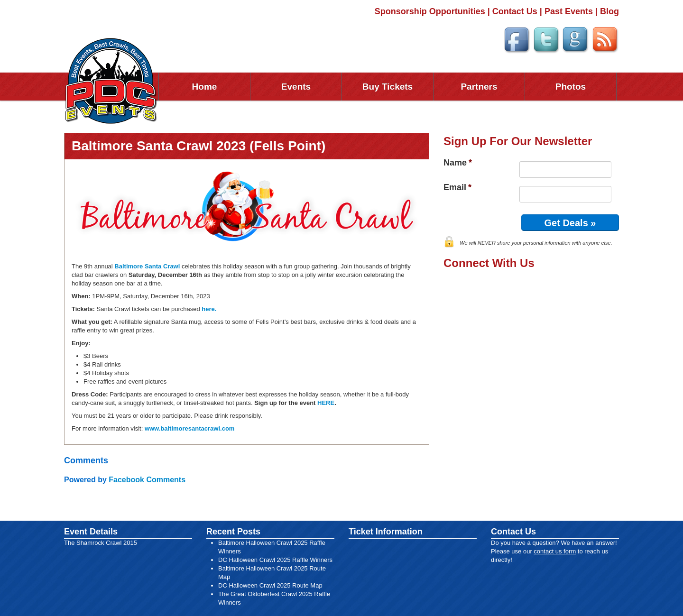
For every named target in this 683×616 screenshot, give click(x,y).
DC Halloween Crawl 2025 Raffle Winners (275, 560)
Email (457, 187)
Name (458, 163)
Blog (609, 11)
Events (296, 87)
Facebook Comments (147, 480)
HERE (326, 403)
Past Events (569, 11)
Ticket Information (386, 532)
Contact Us (515, 11)
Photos (571, 87)
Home (205, 87)
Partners (479, 87)
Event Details (91, 532)
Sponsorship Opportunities (430, 11)
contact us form (555, 551)
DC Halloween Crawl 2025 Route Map (270, 585)
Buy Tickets (388, 87)
